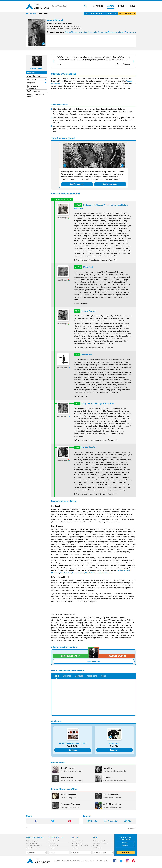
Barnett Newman (78, 573)
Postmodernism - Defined (100, 843)
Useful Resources (34, 91)
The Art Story (38, 6)
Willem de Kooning (105, 573)
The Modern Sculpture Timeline (80, 846)
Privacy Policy (98, 861)
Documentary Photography (34, 846)
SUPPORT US (126, 852)
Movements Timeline (77, 841)
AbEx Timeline (75, 848)
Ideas (132, 6)
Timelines (122, 6)
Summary (31, 73)
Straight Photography (32, 843)
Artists (111, 6)
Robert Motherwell (54, 841)
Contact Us (125, 846)
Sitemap (106, 861)
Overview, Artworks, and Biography (72, 771)
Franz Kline (121, 570)
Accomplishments (34, 76)
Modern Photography (32, 841)
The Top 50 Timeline (77, 843)
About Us (125, 843)
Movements (98, 6)
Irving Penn (52, 848)
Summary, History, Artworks (70, 798)
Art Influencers (97, 848)
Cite (94, 821)
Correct (113, 821)
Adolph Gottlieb (66, 573)
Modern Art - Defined (99, 841)
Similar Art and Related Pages (36, 95)
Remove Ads (131, 828)
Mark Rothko (90, 573)
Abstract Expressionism (33, 848)
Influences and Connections (33, 87)
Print (129, 821)
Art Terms (96, 846)
